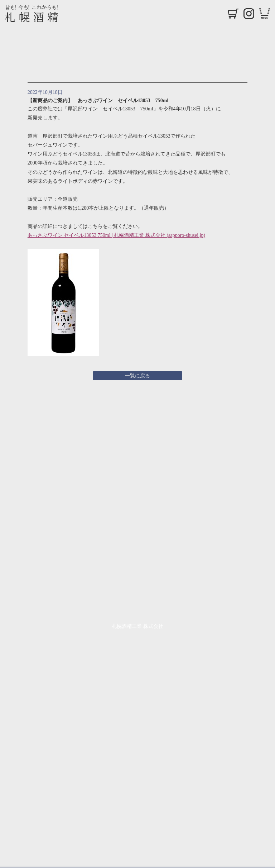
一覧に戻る (137, 376)
